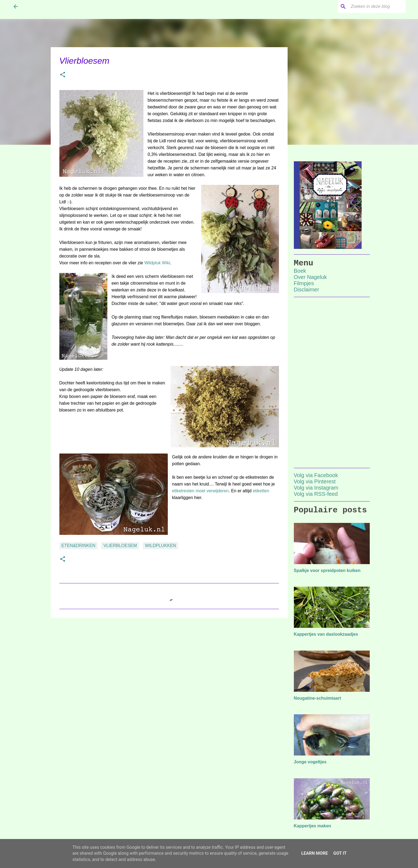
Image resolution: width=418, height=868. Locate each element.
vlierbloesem (120, 546)
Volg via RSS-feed (316, 494)
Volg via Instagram (316, 488)
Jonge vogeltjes (310, 762)
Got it (340, 853)
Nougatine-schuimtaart (317, 698)
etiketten (261, 491)
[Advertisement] (169, 664)
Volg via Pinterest (315, 481)
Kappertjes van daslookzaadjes (326, 634)
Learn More (314, 853)
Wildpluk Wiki (157, 263)
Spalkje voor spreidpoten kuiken (327, 570)
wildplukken (161, 546)
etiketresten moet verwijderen (200, 491)
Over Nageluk (310, 277)
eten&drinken (78, 546)
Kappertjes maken (313, 826)
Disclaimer (306, 290)
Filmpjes (304, 283)
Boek (300, 271)
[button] (63, 75)
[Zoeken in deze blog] (377, 7)
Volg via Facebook (316, 475)
